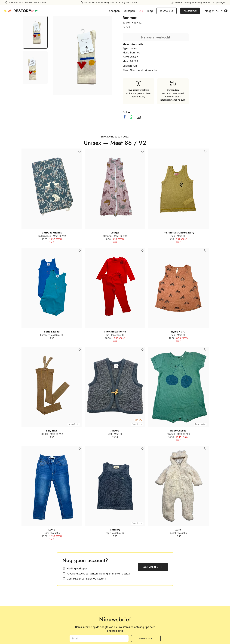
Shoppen (114, 11)
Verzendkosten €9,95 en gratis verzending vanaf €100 (109, 3)
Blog (150, 11)
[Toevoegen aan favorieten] (79, 151)
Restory (22, 11)
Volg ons (167, 11)
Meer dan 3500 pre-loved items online (25, 3)
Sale (141, 11)
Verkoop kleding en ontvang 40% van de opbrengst (198, 3)
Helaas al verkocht (156, 37)
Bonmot (135, 52)
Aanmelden (190, 11)
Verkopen (129, 11)
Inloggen (209, 11)
